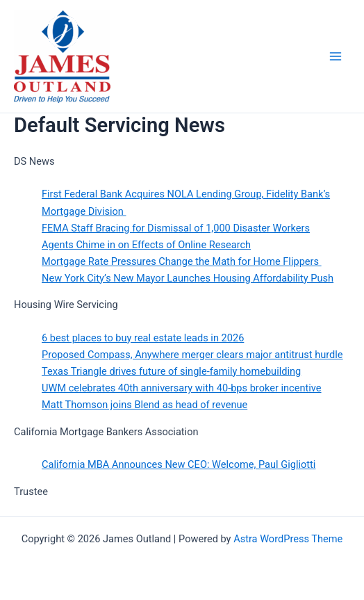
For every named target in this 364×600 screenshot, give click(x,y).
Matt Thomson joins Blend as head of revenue (144, 405)
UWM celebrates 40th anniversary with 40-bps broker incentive (182, 388)
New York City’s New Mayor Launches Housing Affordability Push (188, 278)
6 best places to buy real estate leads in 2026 (143, 338)
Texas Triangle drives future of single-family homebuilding (171, 371)
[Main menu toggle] (336, 56)
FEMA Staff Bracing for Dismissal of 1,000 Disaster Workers (176, 228)
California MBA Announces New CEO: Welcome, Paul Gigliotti (179, 464)
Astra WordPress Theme (288, 539)
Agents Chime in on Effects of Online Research (146, 245)
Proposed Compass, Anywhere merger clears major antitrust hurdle (192, 355)
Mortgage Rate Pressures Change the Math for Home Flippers (182, 261)
